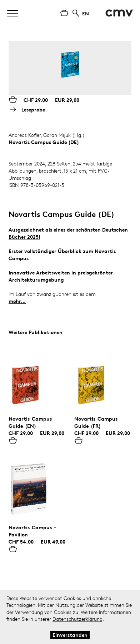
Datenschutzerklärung (77, 619)
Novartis (77, 301)
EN (86, 13)
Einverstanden (70, 635)
